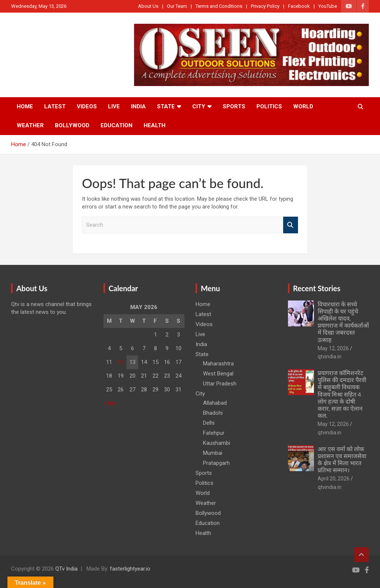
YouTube (328, 6)
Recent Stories (317, 288)
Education (117, 125)
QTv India (66, 569)
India (138, 106)
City (199, 106)
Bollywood (72, 125)
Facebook (299, 6)
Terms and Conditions (219, 6)
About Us (148, 6)
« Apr (110, 403)
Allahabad (215, 403)
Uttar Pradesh (220, 384)
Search (291, 225)
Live (114, 106)
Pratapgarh (216, 463)
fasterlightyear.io (130, 569)
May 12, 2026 (333, 348)
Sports (234, 106)
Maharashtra (218, 364)
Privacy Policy (265, 6)
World (303, 106)
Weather (30, 125)
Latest (55, 106)
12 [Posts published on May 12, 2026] (121, 362)
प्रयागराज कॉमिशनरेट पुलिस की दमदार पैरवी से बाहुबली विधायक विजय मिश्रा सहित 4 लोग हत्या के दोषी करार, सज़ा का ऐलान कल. (342, 394)
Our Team (177, 6)
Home (25, 106)
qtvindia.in (330, 357)
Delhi (209, 423)
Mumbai (213, 453)
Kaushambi (217, 443)
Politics (269, 106)
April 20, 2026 (334, 479)
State (166, 106)
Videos (87, 106)
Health (155, 125)
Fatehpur (214, 433)
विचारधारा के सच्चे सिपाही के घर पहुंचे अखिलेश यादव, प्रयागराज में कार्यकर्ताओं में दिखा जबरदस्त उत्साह (343, 322)
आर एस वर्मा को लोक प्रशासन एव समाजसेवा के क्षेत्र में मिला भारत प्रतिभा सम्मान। (342, 459)
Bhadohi (213, 413)
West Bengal (218, 374)
